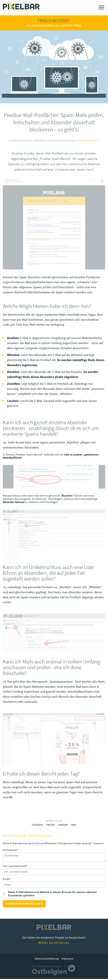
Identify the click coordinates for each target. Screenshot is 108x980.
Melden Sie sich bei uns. (54, 944)
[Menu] (101, 7)
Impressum (67, 960)
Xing (74, 826)
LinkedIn (63, 826)
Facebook (37, 826)
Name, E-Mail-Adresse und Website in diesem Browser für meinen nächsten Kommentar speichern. (52, 895)
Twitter (50, 826)
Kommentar (11, 851)
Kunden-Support (87, 141)
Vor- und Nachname (15, 867)
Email (7, 880)
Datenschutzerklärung (47, 960)
